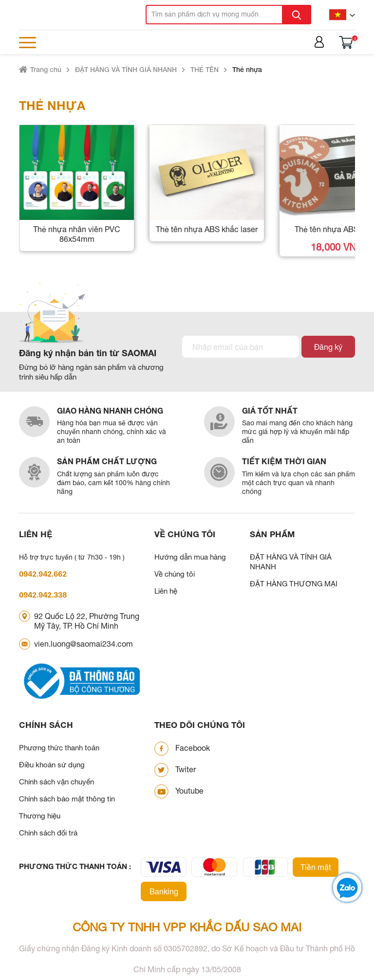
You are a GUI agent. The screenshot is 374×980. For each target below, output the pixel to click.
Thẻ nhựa (247, 69)
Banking (164, 891)
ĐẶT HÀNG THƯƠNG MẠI (294, 584)
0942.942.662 (43, 574)
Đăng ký (328, 347)
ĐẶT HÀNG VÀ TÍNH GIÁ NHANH (126, 69)
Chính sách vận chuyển (56, 782)
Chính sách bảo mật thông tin (67, 799)
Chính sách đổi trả (48, 833)
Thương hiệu (40, 816)
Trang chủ (46, 69)
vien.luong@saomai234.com (84, 644)
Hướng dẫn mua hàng (190, 557)
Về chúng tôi (175, 574)
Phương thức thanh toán (59, 748)
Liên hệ (166, 591)
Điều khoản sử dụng (52, 765)
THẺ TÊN (205, 69)
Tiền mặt (316, 867)
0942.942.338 (43, 595)
